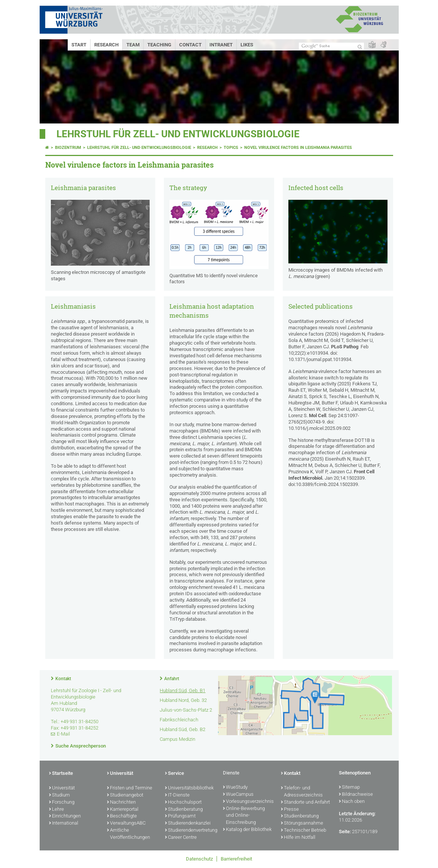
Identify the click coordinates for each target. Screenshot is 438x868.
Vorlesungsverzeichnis (248, 802)
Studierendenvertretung (190, 831)
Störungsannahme (302, 823)
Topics (231, 148)
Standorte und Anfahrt (305, 803)
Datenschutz (199, 859)
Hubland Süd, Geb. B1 (183, 690)
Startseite (61, 774)
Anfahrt (172, 679)
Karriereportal (123, 810)
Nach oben (352, 802)
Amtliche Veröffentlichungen (128, 834)
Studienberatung (184, 810)
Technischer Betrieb (304, 831)
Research (106, 45)
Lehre (56, 810)
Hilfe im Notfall (298, 838)
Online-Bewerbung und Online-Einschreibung (244, 816)
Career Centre (181, 838)
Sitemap (349, 788)
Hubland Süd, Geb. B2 (183, 729)
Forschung (62, 803)
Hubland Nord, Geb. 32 (183, 700)
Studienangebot (125, 795)
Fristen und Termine (130, 788)
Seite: (345, 832)
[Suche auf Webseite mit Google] (331, 46)
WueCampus (238, 795)
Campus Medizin (177, 739)
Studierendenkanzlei (188, 823)
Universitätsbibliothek (189, 788)
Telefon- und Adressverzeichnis (302, 792)
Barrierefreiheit (236, 859)
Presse (290, 810)
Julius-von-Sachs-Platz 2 (186, 710)
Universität (62, 788)
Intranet (221, 45)
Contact (190, 45)
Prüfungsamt (180, 816)
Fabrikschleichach (179, 720)
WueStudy (235, 788)
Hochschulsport (183, 803)
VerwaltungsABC (126, 823)
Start (79, 45)
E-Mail (63, 734)
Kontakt (63, 679)
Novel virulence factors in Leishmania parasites (298, 148)
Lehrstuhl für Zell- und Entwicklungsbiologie (178, 134)
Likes (247, 45)
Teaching (159, 45)
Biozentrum (68, 148)
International (64, 823)
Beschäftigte (122, 816)
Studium (59, 795)
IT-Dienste (177, 795)
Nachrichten (121, 803)
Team (133, 45)
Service (174, 774)
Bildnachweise (356, 795)
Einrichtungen (65, 816)
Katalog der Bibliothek (247, 830)
